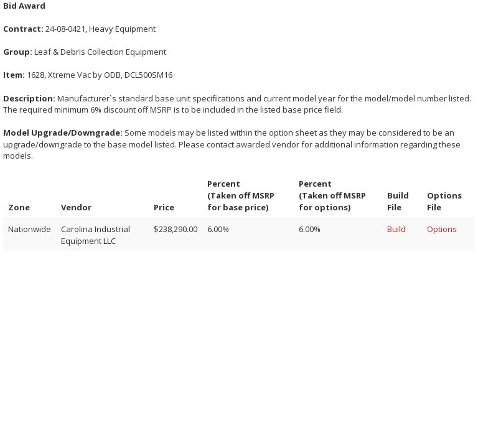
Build (396, 229)
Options (442, 229)
